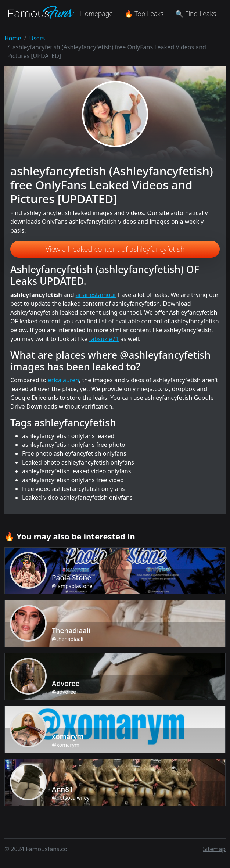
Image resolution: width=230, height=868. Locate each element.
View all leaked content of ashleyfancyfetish (115, 249)
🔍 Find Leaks (196, 14)
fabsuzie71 (104, 339)
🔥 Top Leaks (144, 14)
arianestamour (96, 295)
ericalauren (64, 380)
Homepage (96, 14)
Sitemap (215, 849)
